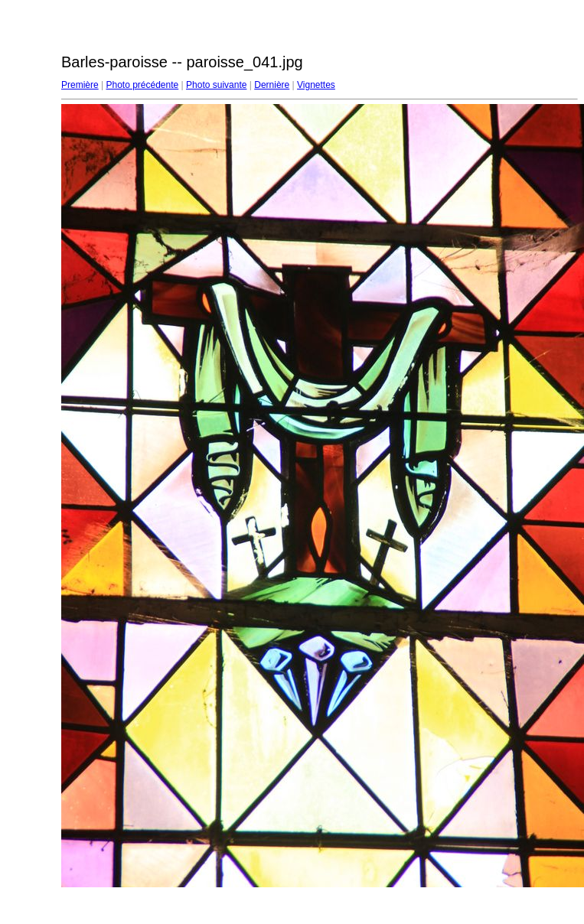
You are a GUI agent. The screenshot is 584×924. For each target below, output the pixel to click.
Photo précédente (142, 85)
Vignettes (316, 85)
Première (80, 85)
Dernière (272, 85)
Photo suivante (216, 85)
